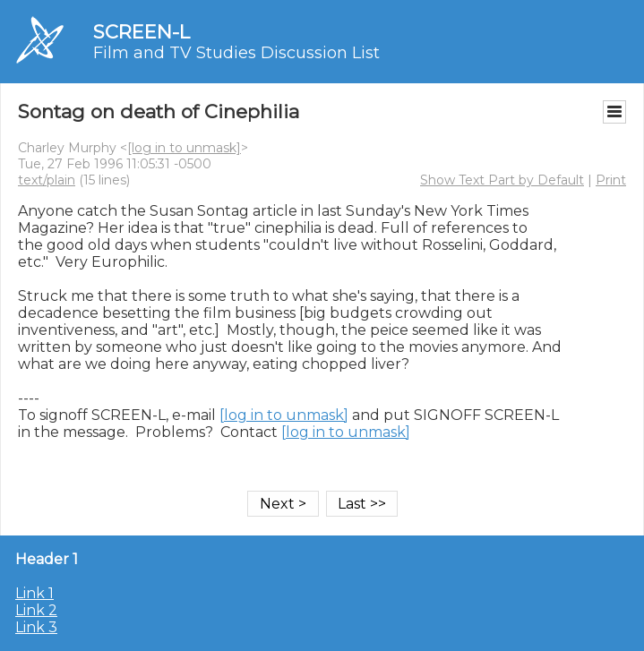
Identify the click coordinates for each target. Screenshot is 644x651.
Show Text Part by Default (502, 180)
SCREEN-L (142, 32)
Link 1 (34, 593)
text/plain (47, 180)
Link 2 (36, 610)
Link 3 (36, 627)
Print (611, 180)
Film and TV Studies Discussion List (236, 53)
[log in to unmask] (184, 148)
